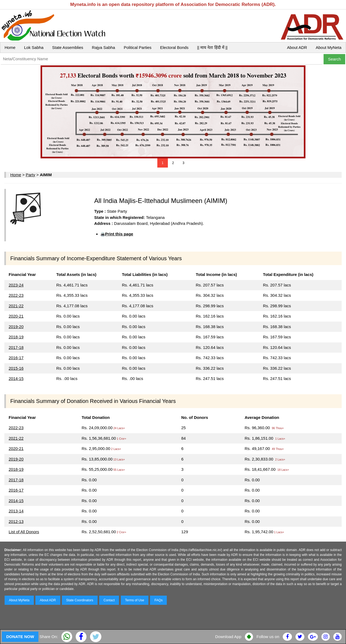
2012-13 (16, 521)
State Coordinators (80, 600)
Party (30, 175)
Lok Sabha (34, 47)
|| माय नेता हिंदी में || (212, 47)
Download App (228, 637)
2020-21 (16, 316)
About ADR (297, 47)
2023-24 (16, 285)
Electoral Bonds (174, 47)
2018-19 (16, 337)
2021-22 (16, 306)
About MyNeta (329, 47)
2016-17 (16, 358)
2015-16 (16, 368)
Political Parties (138, 47)
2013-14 (16, 511)
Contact (109, 600)
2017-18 (16, 347)
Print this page (119, 234)
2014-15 (16, 378)
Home (10, 47)
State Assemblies (68, 47)
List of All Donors (24, 532)
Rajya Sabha (104, 47)
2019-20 (16, 327)
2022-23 (16, 295)
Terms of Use (135, 600)
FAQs (158, 600)
